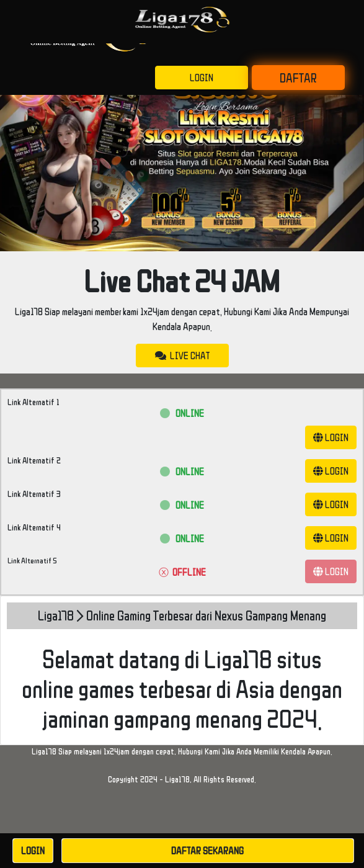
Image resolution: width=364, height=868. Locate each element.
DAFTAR (298, 78)
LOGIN (202, 78)
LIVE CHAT (182, 356)
